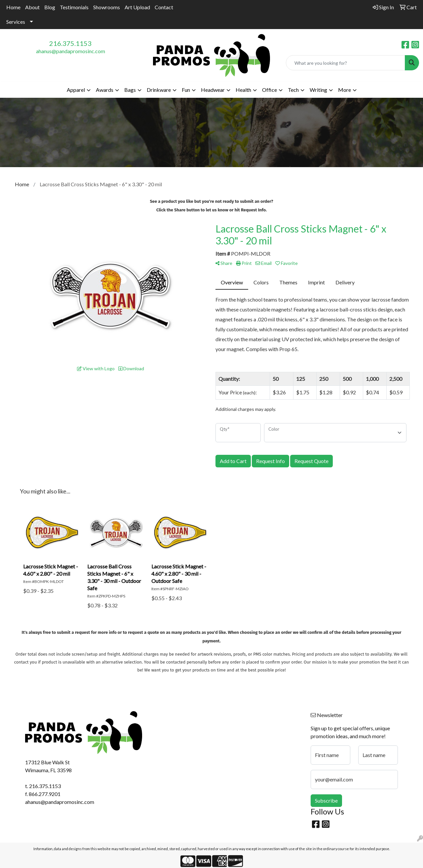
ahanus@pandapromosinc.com (71, 51)
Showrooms (107, 7)
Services (16, 22)
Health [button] (243, 90)
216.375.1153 (70, 43)
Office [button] (269, 90)
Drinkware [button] (159, 90)
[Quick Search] (346, 63)
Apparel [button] (76, 90)
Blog (50, 7)
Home (13, 7)
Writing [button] (318, 90)
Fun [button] (186, 90)
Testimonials (74, 7)
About (32, 7)
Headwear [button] (213, 90)
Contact (164, 7)
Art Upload (137, 7)
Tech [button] (293, 90)
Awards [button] (105, 90)
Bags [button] (130, 90)
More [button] (345, 90)
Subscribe (326, 800)
